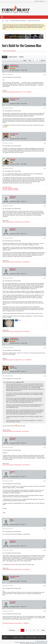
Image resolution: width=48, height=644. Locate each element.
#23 (44, 348)
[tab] (5, 57)
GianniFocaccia (15, 99)
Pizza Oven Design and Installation (18, 21)
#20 (44, 206)
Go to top (42, 637)
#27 (44, 529)
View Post (23, 382)
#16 (44, 75)
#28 (44, 550)
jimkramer (13, 197)
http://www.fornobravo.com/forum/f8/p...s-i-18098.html (16, 623)
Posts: (23, 70)
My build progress (7, 187)
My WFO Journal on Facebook (10, 188)
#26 (44, 481)
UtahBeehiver (14, 65)
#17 (44, 108)
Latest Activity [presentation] (13, 57)
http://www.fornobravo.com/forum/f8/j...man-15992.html (16, 222)
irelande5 (13, 602)
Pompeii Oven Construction (34, 21)
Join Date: (12, 70)
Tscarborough (14, 134)
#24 (44, 376)
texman (12, 367)
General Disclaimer (31, 637)
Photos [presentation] (21, 57)
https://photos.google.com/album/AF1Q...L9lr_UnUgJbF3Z (17, 92)
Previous (12, 630)
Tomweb (12, 472)
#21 (44, 238)
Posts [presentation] (5, 57)
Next (43, 630)
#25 (44, 448)
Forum (7, 21)
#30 (44, 611)
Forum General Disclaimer (9, 51)
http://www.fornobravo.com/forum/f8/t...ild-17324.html (16, 431)
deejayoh (13, 159)
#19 (44, 169)
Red (5, 637)
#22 (44, 278)
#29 (44, 586)
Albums (21, 637)
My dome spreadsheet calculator (11, 190)
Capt (11, 520)
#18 (44, 143)
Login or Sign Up (40, 1)
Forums (15, 637)
